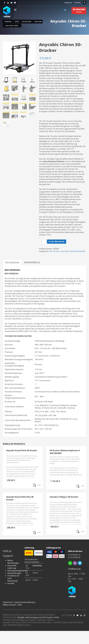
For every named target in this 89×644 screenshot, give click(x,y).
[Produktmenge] (42, 241)
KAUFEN (79, 11)
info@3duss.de (74, 569)
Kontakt (11, 583)
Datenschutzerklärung (24, 602)
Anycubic (65, 251)
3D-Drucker (55, 251)
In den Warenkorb (57, 242)
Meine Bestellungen (13, 562)
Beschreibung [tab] (12, 263)
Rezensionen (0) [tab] (32, 262)
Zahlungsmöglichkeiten (18, 571)
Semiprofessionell (77, 251)
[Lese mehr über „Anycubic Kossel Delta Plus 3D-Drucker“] (35, 533)
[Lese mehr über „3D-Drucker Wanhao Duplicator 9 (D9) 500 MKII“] (78, 486)
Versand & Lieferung (12, 567)
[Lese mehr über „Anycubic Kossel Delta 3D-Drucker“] (35, 485)
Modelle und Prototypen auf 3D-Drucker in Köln (38, 617)
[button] (78, 532)
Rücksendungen (14, 573)
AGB (20, 605)
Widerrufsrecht (9, 605)
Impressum (8, 602)
